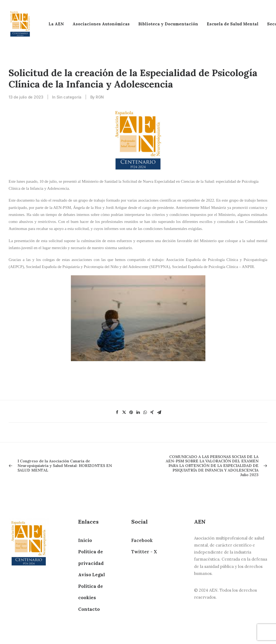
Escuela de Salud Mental (233, 24)
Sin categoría (69, 97)
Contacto (89, 609)
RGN (100, 97)
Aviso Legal (92, 575)
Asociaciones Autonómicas (101, 24)
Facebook (142, 540)
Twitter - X (144, 552)
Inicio (85, 540)
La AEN (56, 24)
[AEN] (20, 24)
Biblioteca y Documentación (168, 24)
